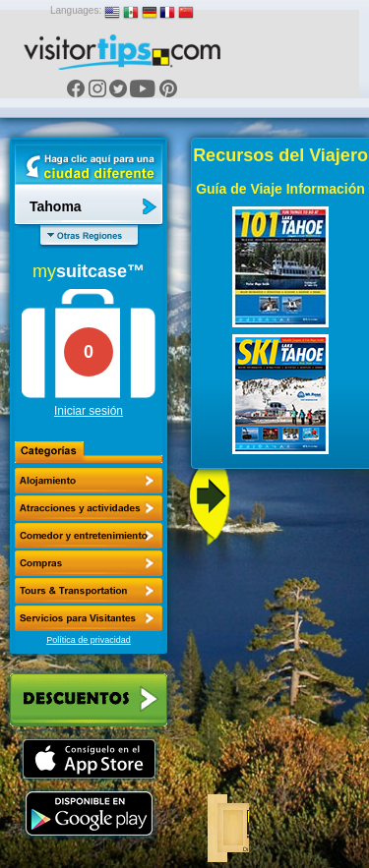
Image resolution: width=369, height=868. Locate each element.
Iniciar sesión (89, 411)
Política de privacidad (89, 640)
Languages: (76, 10)
